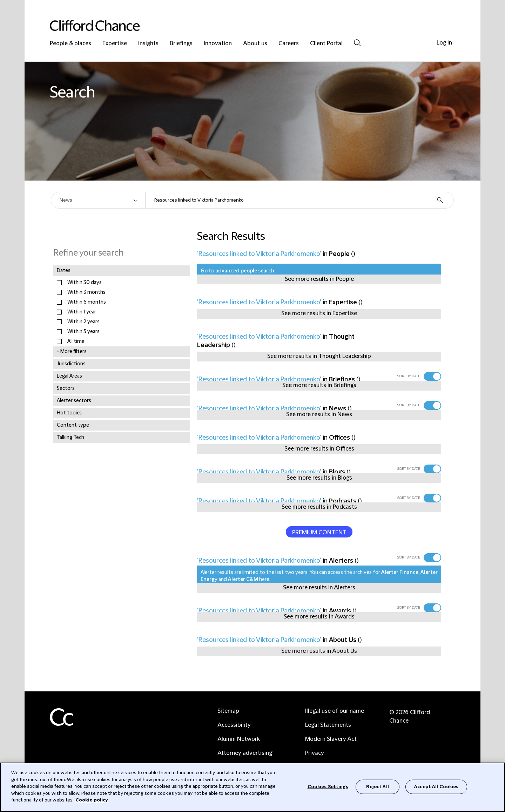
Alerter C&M (243, 580)
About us (255, 44)
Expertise (115, 44)
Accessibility (234, 725)
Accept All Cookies (436, 786)
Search (357, 43)
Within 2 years (83, 322)
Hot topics (69, 413)
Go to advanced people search (237, 271)
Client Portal (326, 44)
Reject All (377, 786)
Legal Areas (69, 376)
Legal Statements (328, 725)
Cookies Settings (328, 786)
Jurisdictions (71, 364)
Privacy (315, 753)
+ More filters (72, 352)
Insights (148, 44)
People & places (70, 44)
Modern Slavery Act (331, 739)
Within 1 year (82, 312)
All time (76, 341)
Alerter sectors (74, 401)
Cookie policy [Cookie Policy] (92, 800)
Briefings (181, 44)
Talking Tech (70, 438)
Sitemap (228, 711)
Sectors (66, 388)
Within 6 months (87, 302)
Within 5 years (83, 332)
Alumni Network (239, 739)
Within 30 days (85, 283)
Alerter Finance (400, 573)
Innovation (218, 44)
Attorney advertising (245, 753)
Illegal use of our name (335, 711)
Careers (289, 44)
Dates (64, 271)
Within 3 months (86, 292)
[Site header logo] (238, 25)
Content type (73, 425)
